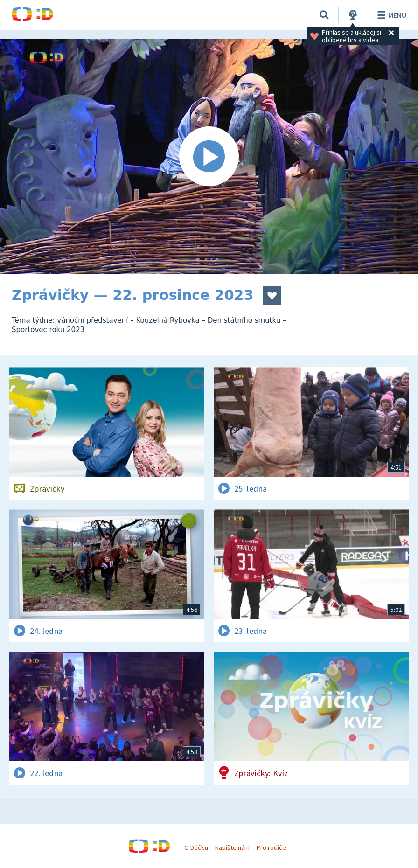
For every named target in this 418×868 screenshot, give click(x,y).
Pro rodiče (271, 847)
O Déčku (196, 847)
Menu (390, 15)
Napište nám (232, 847)
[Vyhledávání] (324, 15)
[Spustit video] (209, 157)
